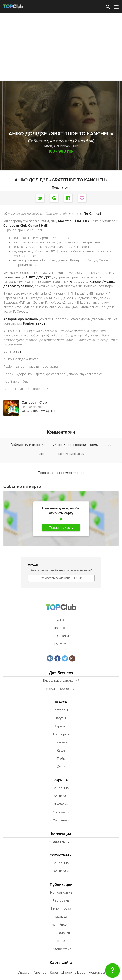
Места (61, 702)
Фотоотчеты (61, 855)
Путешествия (61, 949)
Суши (61, 767)
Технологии (61, 933)
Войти (42, 454)
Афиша (61, 780)
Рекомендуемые (61, 842)
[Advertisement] (61, 47)
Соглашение (61, 636)
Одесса (23, 973)
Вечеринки (61, 788)
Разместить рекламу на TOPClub (61, 578)
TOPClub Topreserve (61, 689)
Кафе (61, 750)
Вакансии (61, 628)
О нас (61, 620)
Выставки (61, 804)
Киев (54, 973)
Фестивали (61, 820)
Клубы (61, 718)
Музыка (61, 917)
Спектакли (61, 812)
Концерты (61, 796)
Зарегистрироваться (71, 454)
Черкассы (97, 973)
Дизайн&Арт (61, 925)
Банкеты (61, 742)
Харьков (40, 973)
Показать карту (61, 528)
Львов (80, 973)
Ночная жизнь (32, 407)
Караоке (61, 726)
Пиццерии (61, 734)
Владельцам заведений (61, 681)
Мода (61, 941)
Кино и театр (61, 909)
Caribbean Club (66, 146)
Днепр (67, 973)
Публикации (61, 885)
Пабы (61, 759)
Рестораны (61, 710)
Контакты (61, 644)
